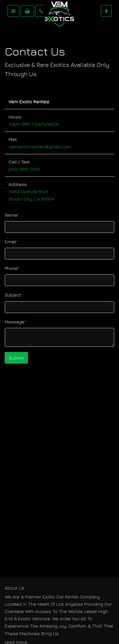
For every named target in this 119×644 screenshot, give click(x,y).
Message (15, 322)
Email (11, 242)
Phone (12, 268)
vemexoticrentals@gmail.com (40, 147)
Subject (14, 295)
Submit (16, 358)
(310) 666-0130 (24, 169)
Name (12, 215)
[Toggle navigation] (13, 11)
